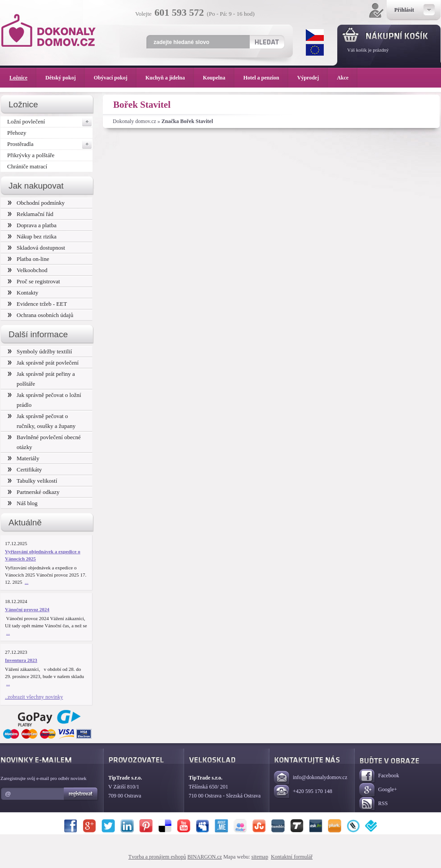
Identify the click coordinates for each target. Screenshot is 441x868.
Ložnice (23, 78)
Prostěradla (50, 144)
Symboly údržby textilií (40, 351)
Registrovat (81, 794)
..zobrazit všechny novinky (34, 697)
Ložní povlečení (50, 122)
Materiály (23, 458)
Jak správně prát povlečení (43, 363)
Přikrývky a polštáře (31, 155)
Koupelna (219, 78)
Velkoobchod (28, 270)
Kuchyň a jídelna (170, 78)
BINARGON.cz (205, 857)
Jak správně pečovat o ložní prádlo (44, 400)
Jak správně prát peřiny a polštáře (41, 379)
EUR (315, 50)
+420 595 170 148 (303, 792)
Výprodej (313, 78)
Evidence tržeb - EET (37, 304)
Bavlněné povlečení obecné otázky (44, 442)
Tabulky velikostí (32, 481)
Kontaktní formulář (292, 857)
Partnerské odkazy (34, 492)
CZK (315, 35)
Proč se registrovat (34, 281)
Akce (344, 78)
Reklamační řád (31, 214)
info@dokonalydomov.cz (311, 778)
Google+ (378, 790)
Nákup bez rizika (32, 236)
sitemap (260, 857)
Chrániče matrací (27, 166)
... (26, 582)
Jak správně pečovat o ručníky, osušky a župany (42, 421)
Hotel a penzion (266, 78)
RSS (373, 804)
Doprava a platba (32, 225)
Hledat (267, 42)
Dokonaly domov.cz (135, 121)
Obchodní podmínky (36, 203)
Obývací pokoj (115, 78)
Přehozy (17, 133)
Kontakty (23, 293)
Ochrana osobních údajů (40, 315)
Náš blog (23, 503)
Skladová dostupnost (36, 248)
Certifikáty (25, 469)
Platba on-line (28, 259)
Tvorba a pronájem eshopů (157, 857)
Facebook (379, 776)
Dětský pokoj (65, 78)
